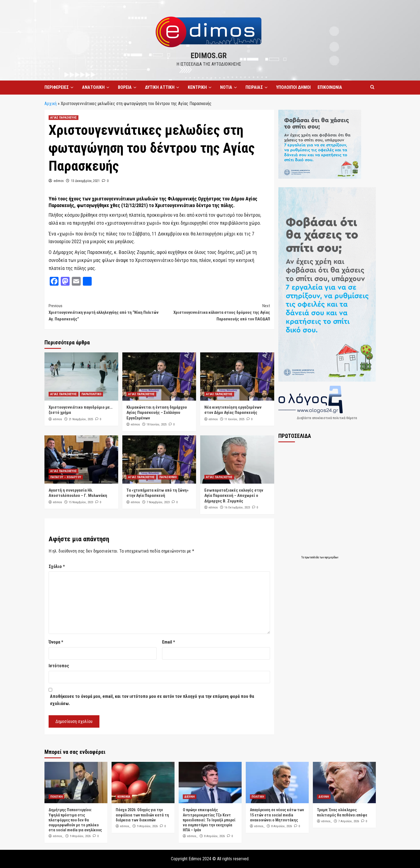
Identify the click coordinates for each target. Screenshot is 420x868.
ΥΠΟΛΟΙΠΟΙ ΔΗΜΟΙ (293, 87)
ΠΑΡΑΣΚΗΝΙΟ (168, 477)
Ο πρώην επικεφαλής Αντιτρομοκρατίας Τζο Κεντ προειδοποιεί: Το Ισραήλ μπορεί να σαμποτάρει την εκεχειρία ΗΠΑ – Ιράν (209, 820)
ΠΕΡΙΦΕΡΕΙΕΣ (60, 87)
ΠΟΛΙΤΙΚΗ (56, 797)
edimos (59, 181)
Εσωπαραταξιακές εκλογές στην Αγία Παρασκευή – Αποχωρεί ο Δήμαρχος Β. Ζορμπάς (234, 496)
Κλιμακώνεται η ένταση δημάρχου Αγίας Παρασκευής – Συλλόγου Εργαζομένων (157, 413)
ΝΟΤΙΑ (229, 87)
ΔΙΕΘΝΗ (190, 797)
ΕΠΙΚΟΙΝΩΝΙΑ (330, 87)
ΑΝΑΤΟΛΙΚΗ (97, 87)
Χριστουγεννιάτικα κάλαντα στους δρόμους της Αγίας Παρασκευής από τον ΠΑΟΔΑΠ (215, 312)
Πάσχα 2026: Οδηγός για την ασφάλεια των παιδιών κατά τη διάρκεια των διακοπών (142, 815)
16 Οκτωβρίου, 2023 (237, 507)
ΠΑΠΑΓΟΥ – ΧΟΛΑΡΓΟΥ (66, 477)
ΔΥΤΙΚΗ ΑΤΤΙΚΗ (163, 87)
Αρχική (51, 104)
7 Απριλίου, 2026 (349, 821)
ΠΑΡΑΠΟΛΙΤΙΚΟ (91, 394)
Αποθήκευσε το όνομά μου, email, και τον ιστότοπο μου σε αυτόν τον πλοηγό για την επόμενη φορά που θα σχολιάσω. (152, 700)
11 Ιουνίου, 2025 (234, 419)
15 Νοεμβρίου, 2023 (81, 502)
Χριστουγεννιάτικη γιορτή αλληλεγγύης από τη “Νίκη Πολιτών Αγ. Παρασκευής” (104, 312)
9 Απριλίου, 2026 (80, 836)
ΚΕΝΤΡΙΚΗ (200, 87)
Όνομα (56, 642)
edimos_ (58, 836)
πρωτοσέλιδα (312, 557)
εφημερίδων (331, 557)
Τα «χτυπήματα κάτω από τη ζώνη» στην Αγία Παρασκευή (158, 493)
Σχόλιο (57, 566)
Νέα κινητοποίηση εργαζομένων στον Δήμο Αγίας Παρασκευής (233, 410)
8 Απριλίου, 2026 (214, 836)
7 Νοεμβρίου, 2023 (158, 502)
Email (169, 642)
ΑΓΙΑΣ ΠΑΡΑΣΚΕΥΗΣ (64, 118)
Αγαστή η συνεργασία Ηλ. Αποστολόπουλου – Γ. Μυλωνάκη (78, 493)
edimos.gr (209, 56)
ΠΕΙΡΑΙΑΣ (257, 87)
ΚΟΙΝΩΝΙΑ (124, 797)
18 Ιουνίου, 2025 (157, 424)
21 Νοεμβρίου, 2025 (81, 419)
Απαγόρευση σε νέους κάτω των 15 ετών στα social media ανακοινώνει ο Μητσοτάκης (277, 815)
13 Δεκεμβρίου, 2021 (85, 181)
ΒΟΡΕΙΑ (128, 87)
